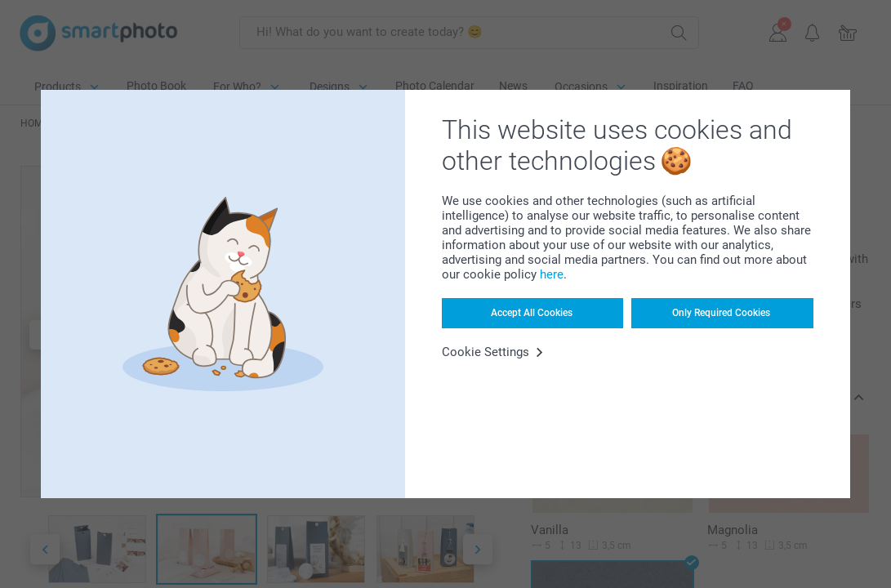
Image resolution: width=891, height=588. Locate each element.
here (552, 274)
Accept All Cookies (532, 313)
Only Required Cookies (721, 313)
